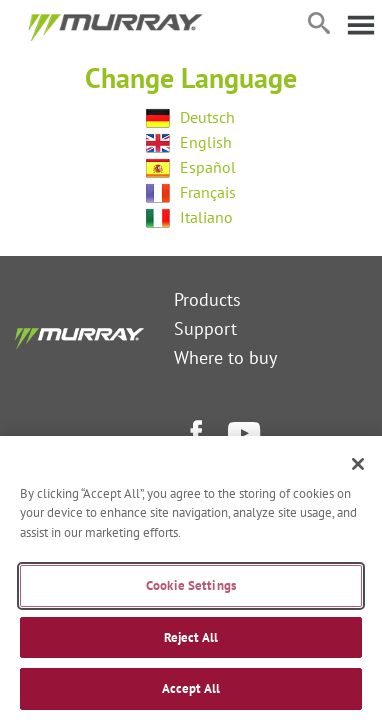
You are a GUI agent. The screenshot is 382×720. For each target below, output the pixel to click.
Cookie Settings (191, 585)
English (206, 142)
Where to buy (225, 357)
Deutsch (207, 117)
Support (205, 328)
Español (208, 167)
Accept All (191, 688)
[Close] (358, 464)
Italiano (206, 217)
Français (208, 192)
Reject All (191, 637)
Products (207, 299)
